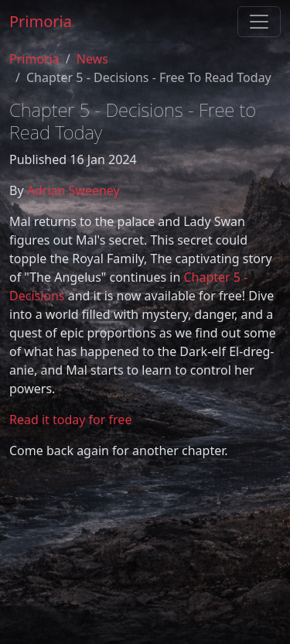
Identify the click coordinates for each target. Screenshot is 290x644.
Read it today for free (70, 420)
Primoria (41, 21)
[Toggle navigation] (259, 22)
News (92, 59)
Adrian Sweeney (73, 190)
